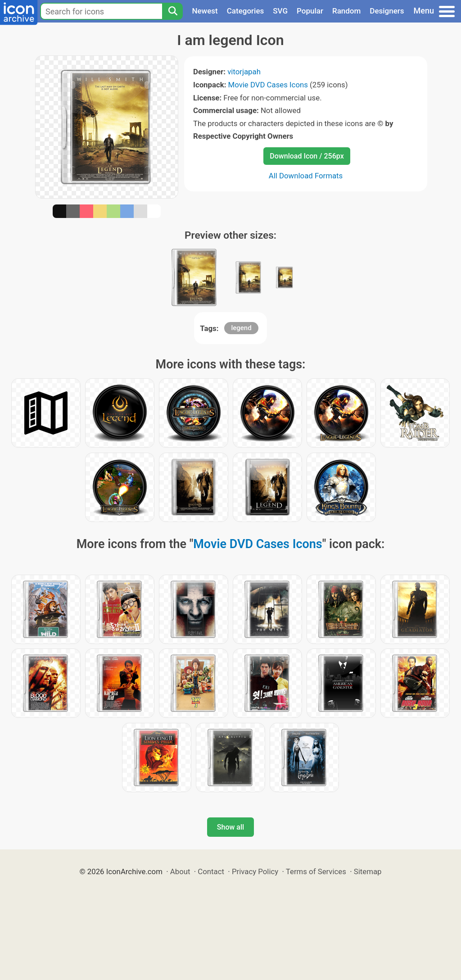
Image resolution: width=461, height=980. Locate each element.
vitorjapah (244, 72)
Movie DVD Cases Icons (268, 85)
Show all (230, 827)
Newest (205, 11)
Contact (211, 871)
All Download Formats (306, 176)
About (180, 871)
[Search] (172, 11)
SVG (280, 11)
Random (346, 11)
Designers (387, 11)
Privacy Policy (255, 871)
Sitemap (368, 871)
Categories (246, 11)
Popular (310, 11)
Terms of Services (316, 871)
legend (241, 328)
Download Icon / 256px (307, 156)
